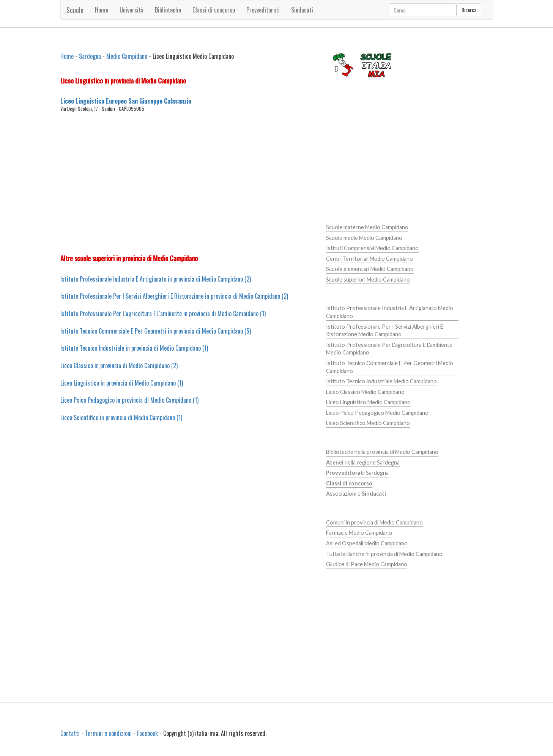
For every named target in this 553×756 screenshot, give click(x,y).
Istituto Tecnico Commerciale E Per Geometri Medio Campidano (390, 367)
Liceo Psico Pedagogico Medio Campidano (377, 413)
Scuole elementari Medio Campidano (370, 269)
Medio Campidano (127, 56)
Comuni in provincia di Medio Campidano (374, 522)
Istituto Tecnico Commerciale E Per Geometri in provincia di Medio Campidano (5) (156, 331)
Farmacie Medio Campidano (359, 533)
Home (102, 10)
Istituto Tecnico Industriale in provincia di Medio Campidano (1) (134, 348)
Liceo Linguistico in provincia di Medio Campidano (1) (122, 383)
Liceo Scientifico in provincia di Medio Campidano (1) (121, 417)
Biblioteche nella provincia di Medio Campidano (382, 452)
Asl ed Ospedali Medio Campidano (367, 543)
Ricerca (469, 10)
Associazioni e (356, 494)
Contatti (70, 733)
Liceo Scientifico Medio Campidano (368, 423)
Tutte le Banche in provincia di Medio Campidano (384, 554)
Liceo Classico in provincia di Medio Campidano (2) (119, 365)
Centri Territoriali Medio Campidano (369, 259)
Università (132, 10)
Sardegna (90, 56)
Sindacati (302, 10)
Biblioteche (168, 10)
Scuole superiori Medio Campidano (368, 280)
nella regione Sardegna (363, 462)
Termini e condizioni (108, 733)
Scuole (75, 10)
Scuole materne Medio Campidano (367, 227)
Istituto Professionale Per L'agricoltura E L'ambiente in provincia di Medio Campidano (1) (163, 313)
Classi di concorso (214, 10)
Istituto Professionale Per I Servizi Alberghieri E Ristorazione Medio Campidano (385, 331)
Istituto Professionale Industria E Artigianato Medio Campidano (390, 312)
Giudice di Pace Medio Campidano (367, 564)
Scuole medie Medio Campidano (364, 238)
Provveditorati (263, 10)
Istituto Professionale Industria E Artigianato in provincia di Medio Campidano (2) (156, 279)
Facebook (147, 733)
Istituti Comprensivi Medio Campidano (372, 248)
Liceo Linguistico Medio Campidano (368, 402)
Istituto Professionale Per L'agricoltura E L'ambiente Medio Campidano (389, 349)
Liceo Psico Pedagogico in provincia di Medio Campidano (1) (129, 400)
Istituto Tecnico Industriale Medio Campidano (381, 381)
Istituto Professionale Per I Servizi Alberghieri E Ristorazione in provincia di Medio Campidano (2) (174, 296)
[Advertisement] (187, 183)
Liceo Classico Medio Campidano (365, 392)
